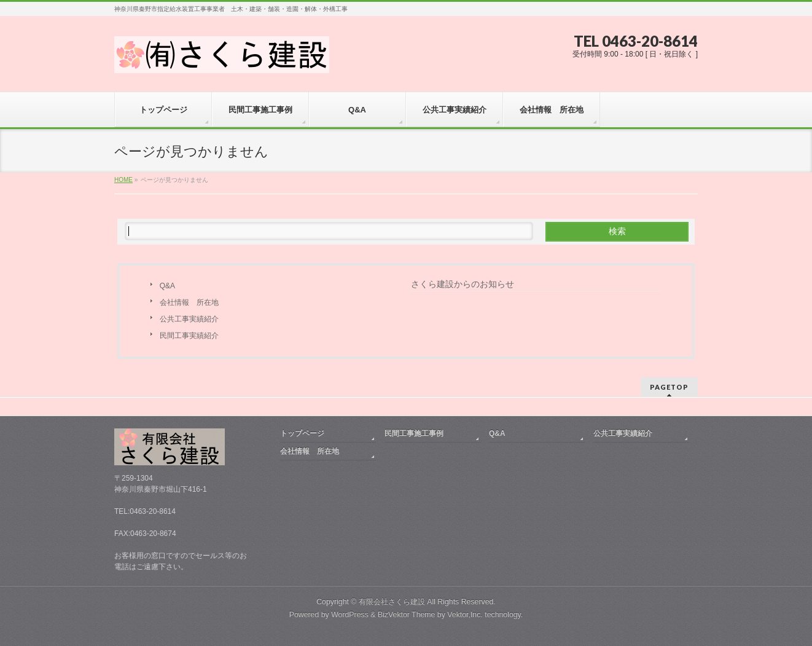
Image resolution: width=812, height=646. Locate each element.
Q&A (167, 286)
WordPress (350, 615)
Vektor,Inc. (465, 615)
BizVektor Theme (407, 615)
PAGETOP (669, 387)
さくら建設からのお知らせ (463, 284)
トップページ (302, 433)
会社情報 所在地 (189, 302)
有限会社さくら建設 (392, 602)
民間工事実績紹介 (189, 336)
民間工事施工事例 (414, 433)
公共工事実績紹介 (189, 319)
